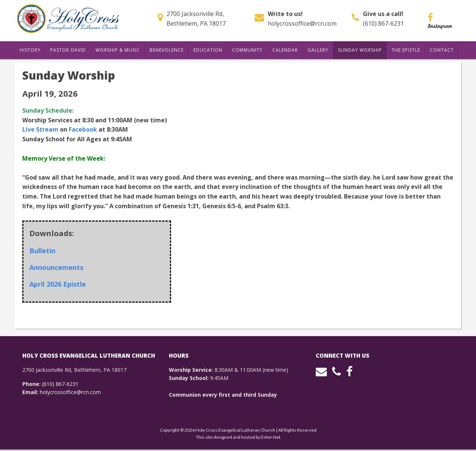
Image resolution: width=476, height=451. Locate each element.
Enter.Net (271, 437)
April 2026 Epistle (58, 284)
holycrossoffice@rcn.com (302, 23)
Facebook (83, 129)
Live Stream (40, 129)
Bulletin (42, 251)
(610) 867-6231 (383, 23)
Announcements (56, 267)
